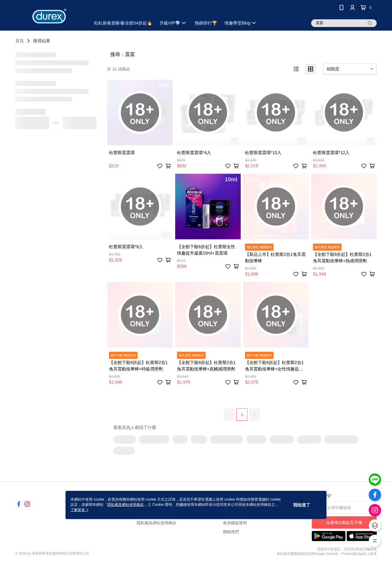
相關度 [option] (333, 69)
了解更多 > (79, 510)
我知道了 (302, 505)
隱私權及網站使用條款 (156, 523)
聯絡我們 (231, 532)
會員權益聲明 (235, 523)
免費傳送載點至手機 (344, 523)
